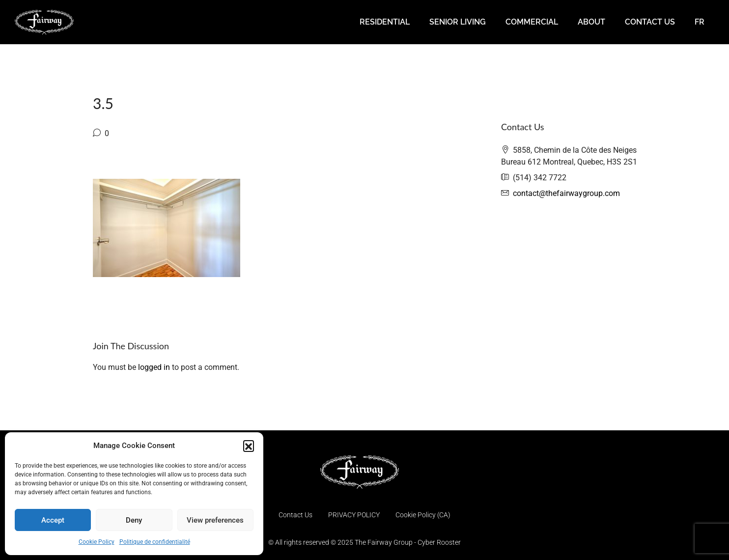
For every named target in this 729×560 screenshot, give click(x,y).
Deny (134, 520)
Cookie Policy (97, 542)
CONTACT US (650, 22)
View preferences (215, 520)
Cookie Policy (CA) (423, 515)
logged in (154, 367)
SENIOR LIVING (458, 22)
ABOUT (591, 22)
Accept (53, 520)
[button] (249, 446)
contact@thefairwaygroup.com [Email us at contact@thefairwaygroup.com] (566, 193)
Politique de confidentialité (155, 542)
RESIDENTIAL (385, 22)
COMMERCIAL (532, 22)
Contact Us (295, 515)
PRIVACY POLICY (354, 515)
